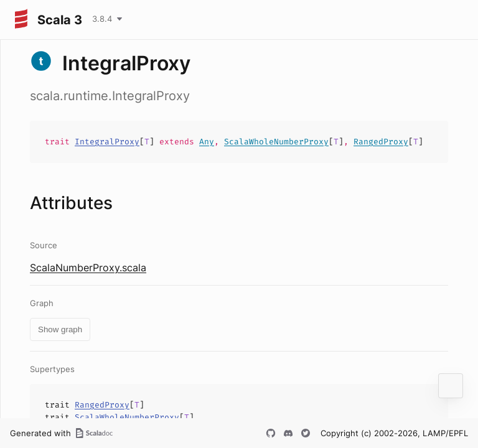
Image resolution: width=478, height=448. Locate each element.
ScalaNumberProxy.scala (88, 268)
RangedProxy (381, 142)
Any (207, 142)
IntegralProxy (107, 142)
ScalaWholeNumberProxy (276, 142)
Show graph (60, 329)
